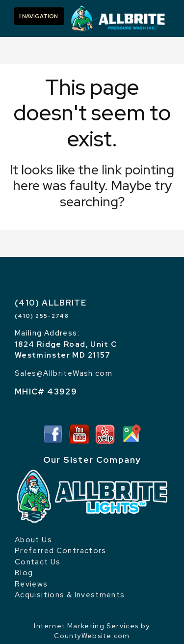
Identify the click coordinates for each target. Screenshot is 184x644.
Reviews (31, 584)
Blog (24, 573)
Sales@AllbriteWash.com (64, 373)
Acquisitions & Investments (70, 595)
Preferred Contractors (61, 551)
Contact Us (38, 562)
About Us (33, 540)
